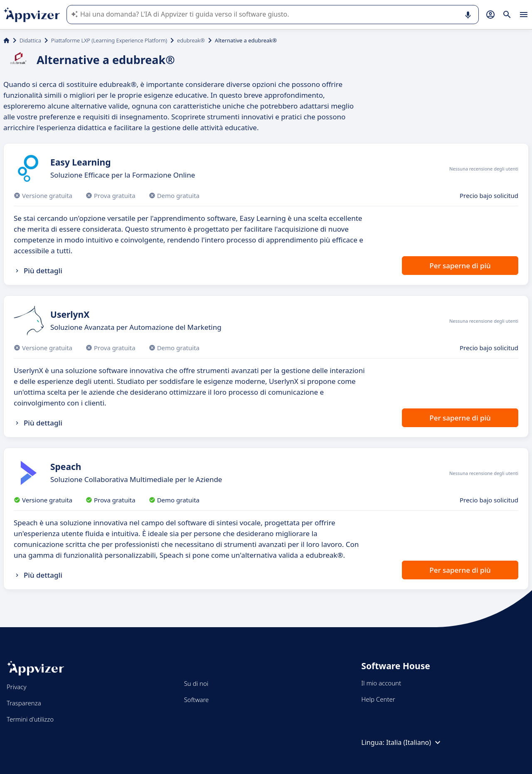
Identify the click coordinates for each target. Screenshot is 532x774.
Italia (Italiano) (414, 742)
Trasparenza (24, 703)
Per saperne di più (460, 266)
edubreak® (191, 40)
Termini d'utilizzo (30, 719)
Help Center (378, 699)
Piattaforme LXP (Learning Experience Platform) (109, 40)
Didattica (30, 40)
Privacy (16, 687)
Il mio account (381, 683)
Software (197, 700)
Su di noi (196, 683)
